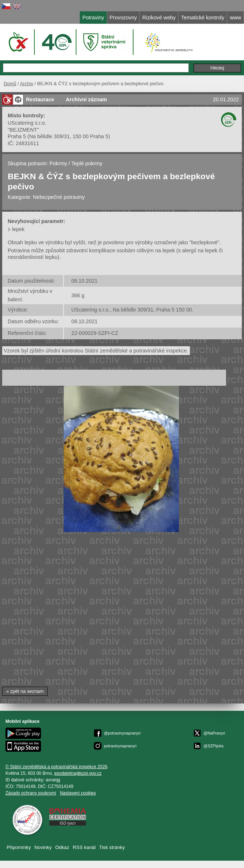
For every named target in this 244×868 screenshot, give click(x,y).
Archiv (27, 84)
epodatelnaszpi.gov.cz (78, 773)
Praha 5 (17, 136)
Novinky (43, 847)
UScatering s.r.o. (27, 123)
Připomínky (19, 847)
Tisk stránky (112, 847)
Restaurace (40, 99)
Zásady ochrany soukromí (31, 793)
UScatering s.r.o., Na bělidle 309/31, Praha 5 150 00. (132, 310)
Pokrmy (58, 163)
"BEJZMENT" (23, 130)
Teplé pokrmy (87, 163)
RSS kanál (84, 847)
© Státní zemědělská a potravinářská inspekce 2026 (56, 767)
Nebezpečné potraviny (59, 197)
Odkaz (62, 847)
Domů (10, 84)
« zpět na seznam (25, 691)
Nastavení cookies (78, 793)
